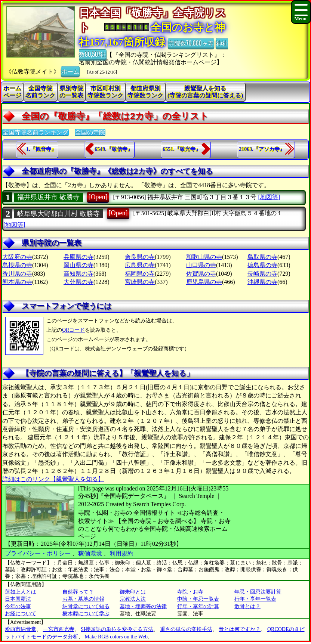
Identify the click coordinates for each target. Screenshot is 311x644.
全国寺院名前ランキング (36, 132)
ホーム (70, 71)
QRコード (73, 330)
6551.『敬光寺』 (182, 149)
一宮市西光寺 (59, 629)
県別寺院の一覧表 (71, 92)
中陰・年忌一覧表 (198, 599)
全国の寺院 (90, 132)
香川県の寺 (17, 274)
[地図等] (269, 197)
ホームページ (12, 92)
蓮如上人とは (21, 592)
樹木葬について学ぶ (86, 614)
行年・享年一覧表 (255, 599)
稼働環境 (90, 553)
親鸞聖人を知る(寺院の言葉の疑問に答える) (205, 92)
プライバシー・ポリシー (39, 553)
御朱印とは (133, 592)
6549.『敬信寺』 (114, 149)
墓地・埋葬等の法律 (143, 606)
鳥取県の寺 (262, 257)
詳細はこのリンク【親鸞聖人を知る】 (53, 479)
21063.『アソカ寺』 (262, 149)
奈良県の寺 (140, 257)
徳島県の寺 (262, 265)
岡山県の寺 (78, 265)
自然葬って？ (78, 592)
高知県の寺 (78, 274)
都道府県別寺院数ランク (145, 92)
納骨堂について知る (86, 606)
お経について (21, 614)
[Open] (98, 197)
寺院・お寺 (190, 592)
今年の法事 (18, 606)
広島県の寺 (140, 265)
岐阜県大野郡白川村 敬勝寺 (58, 214)
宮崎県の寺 (140, 282)
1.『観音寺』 (41, 149)
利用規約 (121, 553)
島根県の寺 (17, 265)
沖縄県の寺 (262, 282)
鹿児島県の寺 (204, 282)
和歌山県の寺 (204, 257)
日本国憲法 (18, 599)
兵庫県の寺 (78, 257)
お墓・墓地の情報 (83, 599)
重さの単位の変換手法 (186, 629)
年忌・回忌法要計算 (258, 592)
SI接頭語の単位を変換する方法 (117, 629)
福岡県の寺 (140, 274)
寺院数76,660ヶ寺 (191, 43)
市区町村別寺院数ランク (105, 92)
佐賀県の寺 (201, 274)
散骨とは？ (247, 606)
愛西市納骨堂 (21, 629)
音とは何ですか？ (240, 629)
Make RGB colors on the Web (116, 637)
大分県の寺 (78, 282)
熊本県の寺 (17, 282)
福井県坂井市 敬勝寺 (48, 197)
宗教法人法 (133, 599)
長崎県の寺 (262, 274)
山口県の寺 (201, 265)
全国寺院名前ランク (40, 92)
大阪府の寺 (17, 257)
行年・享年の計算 (198, 606)
